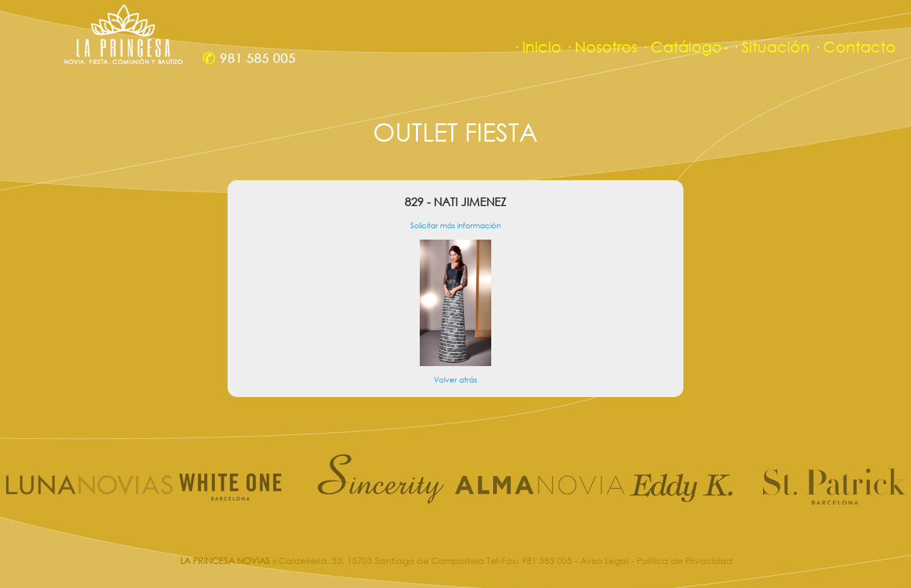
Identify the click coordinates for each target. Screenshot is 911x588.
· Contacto (855, 46)
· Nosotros (601, 46)
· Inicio (537, 46)
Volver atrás (455, 380)
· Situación (771, 46)
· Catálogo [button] (685, 46)
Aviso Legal (604, 560)
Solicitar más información (455, 225)
